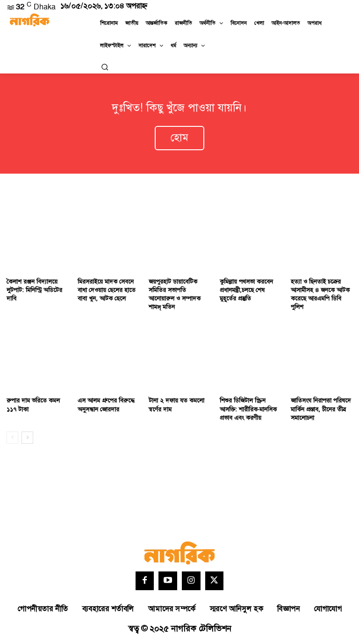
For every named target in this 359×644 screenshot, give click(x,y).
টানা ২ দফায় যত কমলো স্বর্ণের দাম (176, 405)
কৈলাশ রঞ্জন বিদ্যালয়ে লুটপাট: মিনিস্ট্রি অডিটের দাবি (34, 290)
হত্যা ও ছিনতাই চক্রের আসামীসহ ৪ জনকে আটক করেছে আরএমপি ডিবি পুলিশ (320, 295)
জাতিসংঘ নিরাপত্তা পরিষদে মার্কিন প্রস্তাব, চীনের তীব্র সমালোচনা (321, 410)
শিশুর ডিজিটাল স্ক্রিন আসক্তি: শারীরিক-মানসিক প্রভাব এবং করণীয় (248, 410)
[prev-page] (12, 438)
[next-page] (27, 438)
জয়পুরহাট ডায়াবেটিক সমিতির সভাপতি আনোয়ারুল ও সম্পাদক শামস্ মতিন (175, 295)
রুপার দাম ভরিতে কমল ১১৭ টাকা (33, 405)
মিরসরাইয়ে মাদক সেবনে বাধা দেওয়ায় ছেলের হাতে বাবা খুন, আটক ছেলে (107, 290)
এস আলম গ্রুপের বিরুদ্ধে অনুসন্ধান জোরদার (106, 405)
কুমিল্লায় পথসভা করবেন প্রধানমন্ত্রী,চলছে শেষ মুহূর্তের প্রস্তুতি (246, 290)
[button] (105, 67)
